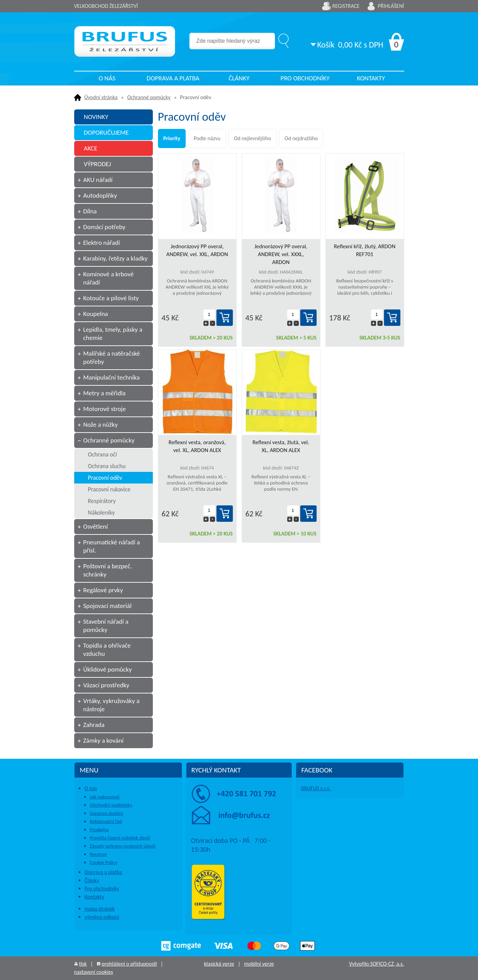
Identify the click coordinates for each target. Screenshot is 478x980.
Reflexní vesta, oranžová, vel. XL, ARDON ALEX (197, 446)
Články (239, 78)
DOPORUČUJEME (106, 133)
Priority (172, 138)
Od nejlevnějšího (253, 138)
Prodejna (99, 830)
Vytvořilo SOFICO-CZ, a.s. (377, 964)
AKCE (91, 148)
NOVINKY (96, 117)
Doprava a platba (173, 78)
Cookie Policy (103, 862)
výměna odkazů (102, 917)
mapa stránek (99, 909)
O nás (107, 78)
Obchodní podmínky (111, 805)
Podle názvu (207, 138)
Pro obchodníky (305, 78)
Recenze (98, 854)
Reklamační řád (106, 821)
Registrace (346, 6)
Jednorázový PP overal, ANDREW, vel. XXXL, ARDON (281, 254)
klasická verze (219, 964)
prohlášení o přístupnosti (129, 964)
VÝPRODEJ (97, 164)
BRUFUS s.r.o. (316, 788)
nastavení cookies (94, 972)
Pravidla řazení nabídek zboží (120, 838)
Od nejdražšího (301, 138)
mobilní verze (259, 964)
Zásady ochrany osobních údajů (123, 846)
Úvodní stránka (101, 97)
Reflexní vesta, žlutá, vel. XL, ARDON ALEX (281, 446)
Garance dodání (106, 813)
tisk (83, 964)
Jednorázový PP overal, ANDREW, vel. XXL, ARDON (197, 250)
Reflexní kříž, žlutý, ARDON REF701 (364, 250)
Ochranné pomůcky (149, 97)
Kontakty (371, 78)
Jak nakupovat (104, 797)
